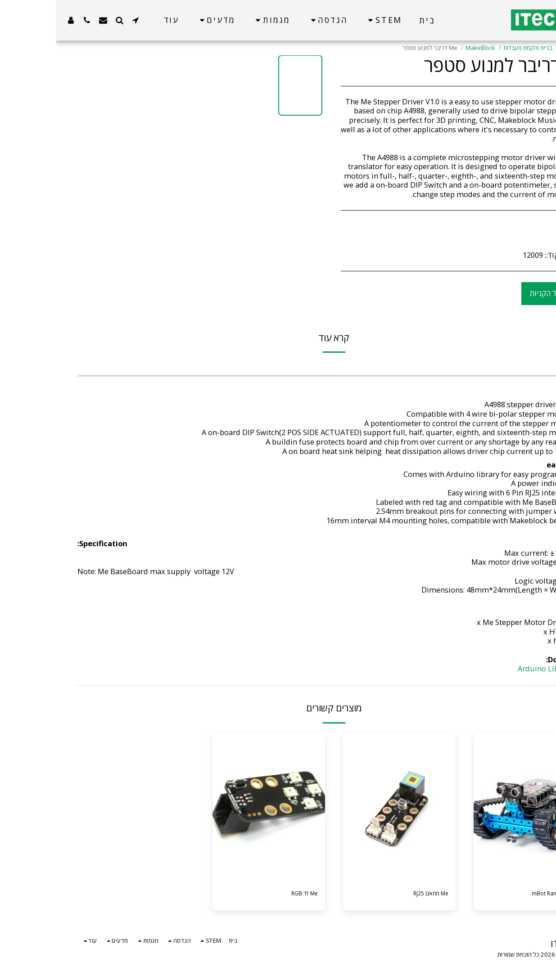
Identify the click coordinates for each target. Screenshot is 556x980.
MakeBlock (425, 48)
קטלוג (512, 48)
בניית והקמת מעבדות (472, 48)
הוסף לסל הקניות (500, 293)
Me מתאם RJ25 (369, 895)
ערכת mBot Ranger (491, 895)
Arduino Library (489, 668)
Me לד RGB (244, 895)
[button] (80, 20)
